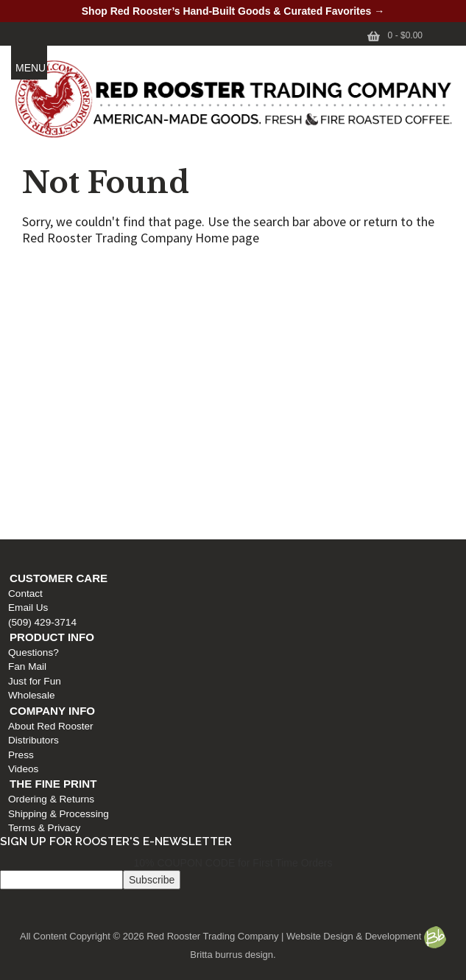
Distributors (30, 434)
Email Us (24, 301)
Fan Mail (24, 360)
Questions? (30, 346)
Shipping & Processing (55, 507)
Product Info (48, 330)
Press (17, 448)
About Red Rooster (47, 420)
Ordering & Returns (47, 493)
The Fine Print (49, 477)
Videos (20, 462)
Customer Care (55, 272)
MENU (31, 68)
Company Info (49, 404)
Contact (22, 287)
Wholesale (28, 389)
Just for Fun (31, 375)
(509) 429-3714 (39, 315)
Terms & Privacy (40, 521)
